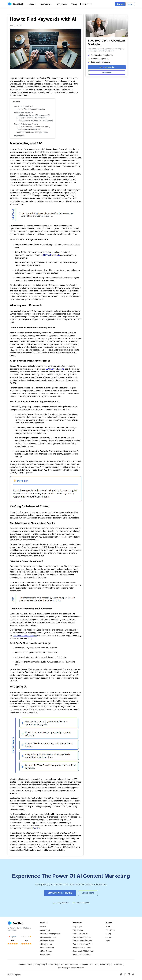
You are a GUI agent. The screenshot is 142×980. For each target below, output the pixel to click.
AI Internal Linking (47, 947)
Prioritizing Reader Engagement (29, 129)
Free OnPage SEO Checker (83, 937)
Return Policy (105, 964)
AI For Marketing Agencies (50, 934)
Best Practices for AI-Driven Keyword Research (35, 121)
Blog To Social (46, 954)
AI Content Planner (47, 941)
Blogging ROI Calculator (82, 947)
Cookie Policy (53, 964)
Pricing (74, 4)
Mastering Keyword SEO (24, 106)
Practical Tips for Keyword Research (31, 109)
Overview (44, 927)
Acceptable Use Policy (89, 964)
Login (108, 941)
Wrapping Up (19, 135)
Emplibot (36, 828)
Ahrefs (57, 255)
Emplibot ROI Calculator (82, 954)
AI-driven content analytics (25, 636)
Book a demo (110, 930)
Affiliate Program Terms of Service (71, 968)
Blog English (77, 927)
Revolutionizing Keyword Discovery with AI (33, 115)
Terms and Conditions (69, 964)
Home (108, 927)
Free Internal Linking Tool (82, 944)
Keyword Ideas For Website (83, 941)
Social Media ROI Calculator (83, 951)
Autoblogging (45, 930)
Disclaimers (117, 964)
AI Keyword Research (48, 937)
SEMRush (47, 255)
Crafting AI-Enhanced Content (26, 124)
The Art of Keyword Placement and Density (33, 127)
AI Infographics (46, 944)
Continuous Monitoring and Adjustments (32, 132)
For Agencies (61, 4)
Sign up (108, 937)
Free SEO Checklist (80, 934)
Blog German (78, 930)
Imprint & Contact (25, 964)
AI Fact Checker (46, 951)
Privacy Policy (40, 964)
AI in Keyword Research (23, 112)
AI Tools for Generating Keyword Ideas (31, 118)
